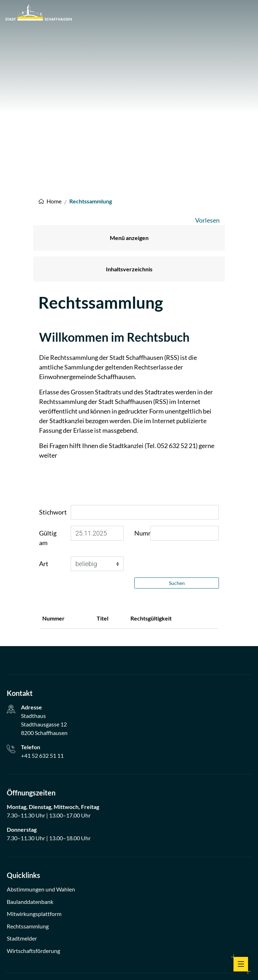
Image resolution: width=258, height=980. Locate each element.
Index (148, 965)
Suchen (177, 517)
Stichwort (53, 446)
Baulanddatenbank (30, 836)
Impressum (96, 965)
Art (44, 498)
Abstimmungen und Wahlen (41, 823)
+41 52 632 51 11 (42, 690)
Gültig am (48, 472)
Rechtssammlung (28, 860)
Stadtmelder (22, 872)
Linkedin (145, 946)
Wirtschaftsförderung (33, 885)
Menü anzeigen (129, 172)
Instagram (129, 946)
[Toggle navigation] (241, 964)
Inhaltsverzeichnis (129, 203)
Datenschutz (125, 965)
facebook (113, 946)
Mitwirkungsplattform (34, 848)
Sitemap (166, 965)
